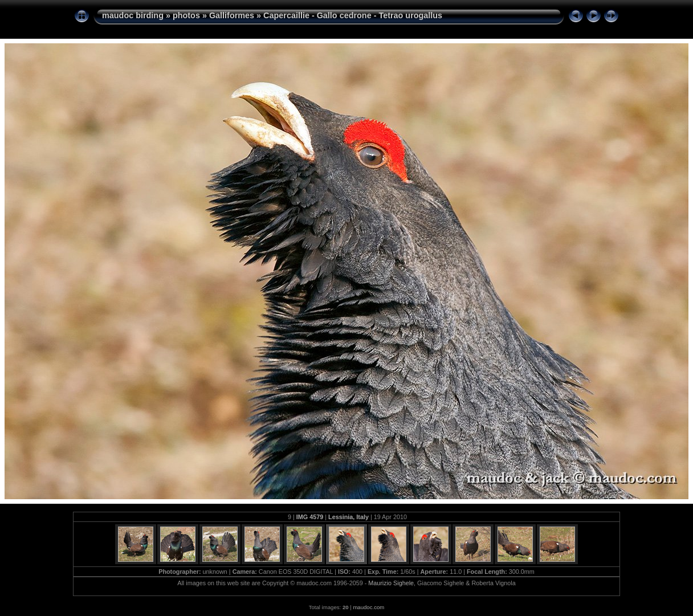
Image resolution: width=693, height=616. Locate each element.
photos (186, 15)
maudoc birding (133, 15)
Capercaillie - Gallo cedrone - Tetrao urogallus (353, 15)
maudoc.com (368, 607)
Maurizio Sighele (391, 583)
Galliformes (232, 15)
